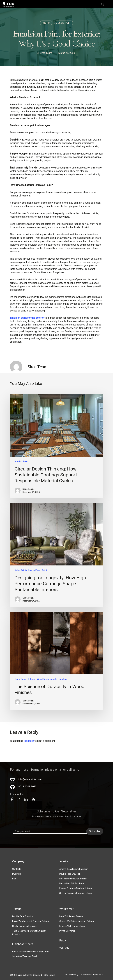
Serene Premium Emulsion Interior (76, 893)
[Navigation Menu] (108, 4)
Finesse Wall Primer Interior (73, 926)
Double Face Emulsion (70, 874)
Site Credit (50, 975)
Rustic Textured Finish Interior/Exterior (31, 952)
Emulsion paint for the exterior (27, 318)
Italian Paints (21, 570)
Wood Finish (43, 679)
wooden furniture (59, 679)
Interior (46, 23)
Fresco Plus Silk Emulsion (72, 884)
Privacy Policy (71, 975)
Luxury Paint (64, 23)
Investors (17, 874)
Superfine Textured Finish (25, 956)
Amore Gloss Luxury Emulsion (74, 869)
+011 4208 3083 (28, 787)
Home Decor (21, 679)
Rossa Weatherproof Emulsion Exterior (31, 921)
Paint (26, 462)
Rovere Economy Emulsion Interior (76, 888)
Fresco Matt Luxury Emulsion (73, 879)
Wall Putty (64, 948)
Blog (14, 879)
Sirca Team (46, 53)
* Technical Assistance (92, 975)
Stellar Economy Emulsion (25, 926)
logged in (29, 741)
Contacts (17, 869)
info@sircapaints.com (30, 779)
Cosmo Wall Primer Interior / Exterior (77, 921)
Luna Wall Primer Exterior (71, 917)
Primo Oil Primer (67, 931)
